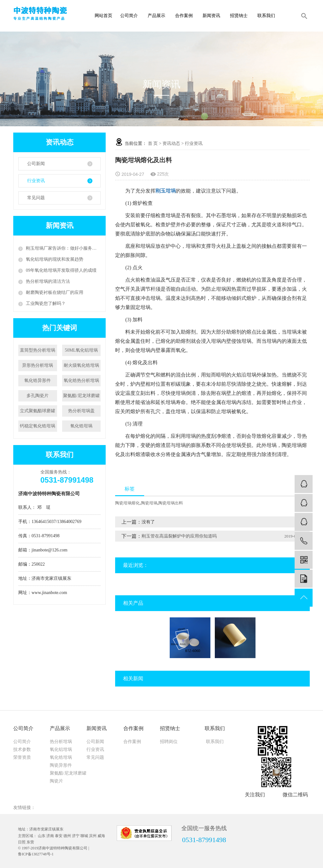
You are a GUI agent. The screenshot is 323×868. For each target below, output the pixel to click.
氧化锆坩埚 (81, 426)
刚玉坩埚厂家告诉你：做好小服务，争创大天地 (63, 248)
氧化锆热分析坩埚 (81, 380)
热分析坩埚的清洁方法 (48, 281)
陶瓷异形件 (61, 765)
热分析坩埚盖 (81, 411)
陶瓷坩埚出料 (171, 503)
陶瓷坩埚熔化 (127, 503)
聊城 (84, 836)
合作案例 (186, 16)
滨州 (93, 836)
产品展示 (158, 16)
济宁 (76, 836)
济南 (50, 836)
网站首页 (103, 16)
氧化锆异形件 (38, 380)
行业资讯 (36, 181)
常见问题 (36, 198)
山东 (42, 836)
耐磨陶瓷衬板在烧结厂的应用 (55, 292)
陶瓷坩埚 (149, 503)
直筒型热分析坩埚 (38, 350)
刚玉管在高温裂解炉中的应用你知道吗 (179, 536)
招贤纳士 (241, 16)
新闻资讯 (213, 16)
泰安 (59, 836)
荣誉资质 (22, 757)
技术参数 (22, 749)
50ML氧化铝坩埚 (81, 350)
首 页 (153, 143)
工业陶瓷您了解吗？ (46, 303)
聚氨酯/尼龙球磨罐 (81, 396)
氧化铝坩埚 (61, 749)
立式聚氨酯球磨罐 (38, 411)
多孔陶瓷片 (38, 396)
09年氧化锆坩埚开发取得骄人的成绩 (61, 270)
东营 (30, 842)
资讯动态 (171, 143)
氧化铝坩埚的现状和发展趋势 (55, 259)
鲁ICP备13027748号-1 (36, 854)
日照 (22, 842)
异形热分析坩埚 (38, 365)
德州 (67, 836)
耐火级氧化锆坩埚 (81, 365)
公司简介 (131, 16)
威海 (101, 836)
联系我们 (268, 16)
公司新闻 (36, 164)
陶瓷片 (56, 781)
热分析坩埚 (61, 742)
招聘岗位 (169, 742)
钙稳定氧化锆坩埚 (38, 426)
